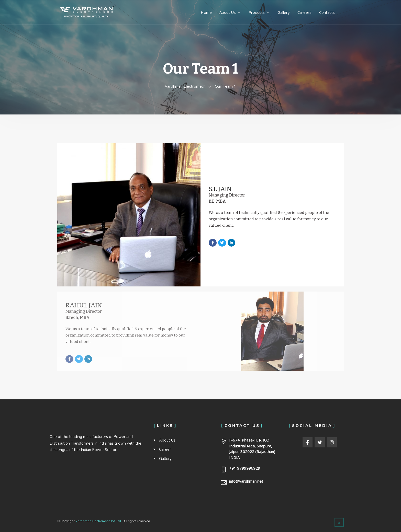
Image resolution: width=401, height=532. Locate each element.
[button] (339, 522)
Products (257, 12)
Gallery (284, 12)
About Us (228, 12)
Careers (304, 12)
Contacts (327, 12)
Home (206, 12)
